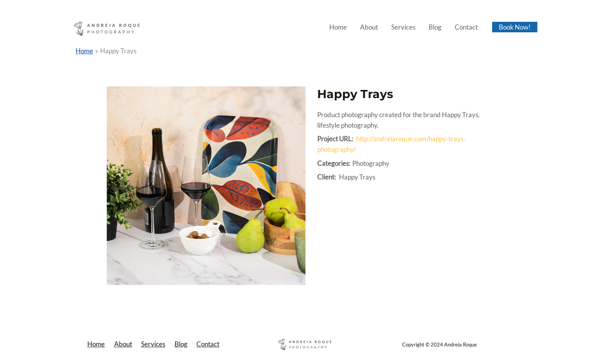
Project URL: (335, 139)
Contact (466, 27)
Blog (435, 27)
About (369, 27)
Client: (327, 177)
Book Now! (515, 27)
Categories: (334, 163)
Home (338, 27)
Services (403, 27)
